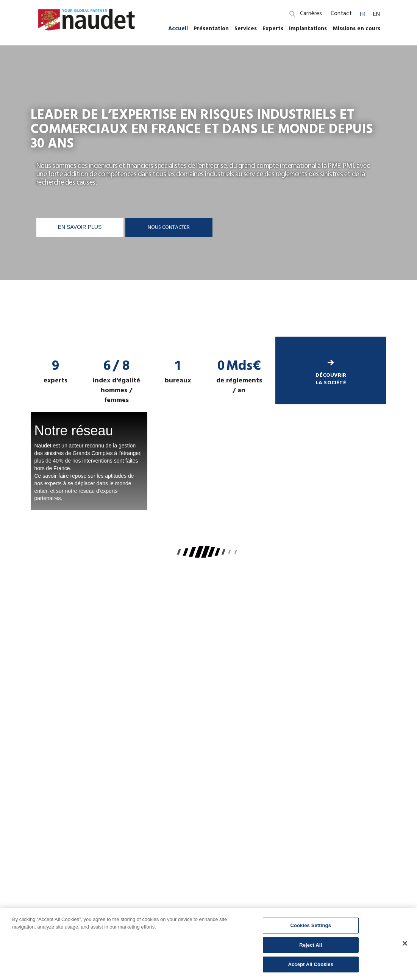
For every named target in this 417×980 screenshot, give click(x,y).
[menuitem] (363, 14)
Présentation (211, 29)
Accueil (178, 29)
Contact (341, 13)
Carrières (311, 13)
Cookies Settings (311, 925)
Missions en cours (356, 29)
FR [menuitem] (363, 14)
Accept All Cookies (311, 964)
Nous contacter (169, 227)
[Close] (405, 943)
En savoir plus (80, 227)
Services (246, 29)
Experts (273, 29)
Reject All (311, 945)
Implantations (308, 29)
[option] (208, 191)
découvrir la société (331, 373)
